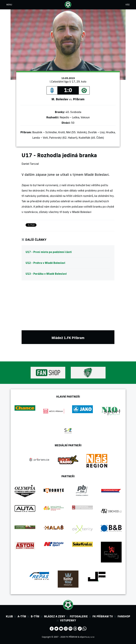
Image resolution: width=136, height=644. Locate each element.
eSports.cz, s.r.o (87, 637)
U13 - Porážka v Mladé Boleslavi (46, 274)
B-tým (35, 616)
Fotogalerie (79, 616)
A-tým (22, 616)
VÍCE (128, 5)
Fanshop (124, 616)
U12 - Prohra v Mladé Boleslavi (45, 263)
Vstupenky (68, 620)
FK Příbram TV (103, 616)
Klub (9, 616)
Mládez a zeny (55, 616)
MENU (9, 5)
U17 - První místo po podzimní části (49, 252)
